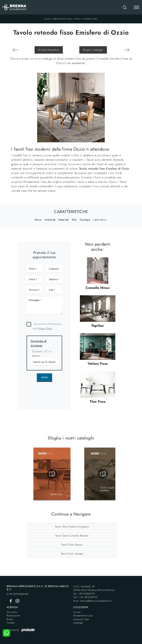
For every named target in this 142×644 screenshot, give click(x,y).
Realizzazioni (13, 616)
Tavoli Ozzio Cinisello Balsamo (72, 536)
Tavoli (77, 19)
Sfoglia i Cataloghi (93, 50)
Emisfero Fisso (90, 19)
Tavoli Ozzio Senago (72, 554)
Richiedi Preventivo (49, 50)
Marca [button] (38, 220)
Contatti (11, 623)
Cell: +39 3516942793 (85, 597)
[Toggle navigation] (136, 8)
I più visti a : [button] (100, 220)
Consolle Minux (98, 288)
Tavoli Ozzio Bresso (72, 545)
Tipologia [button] (85, 220)
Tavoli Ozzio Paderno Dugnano (72, 527)
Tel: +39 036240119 (84, 594)
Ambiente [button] (50, 220)
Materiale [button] (63, 220)
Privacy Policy (45, 328)
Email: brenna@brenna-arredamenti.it (93, 601)
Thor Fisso (98, 402)
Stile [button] (74, 220)
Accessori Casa (81, 619)
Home (47, 19)
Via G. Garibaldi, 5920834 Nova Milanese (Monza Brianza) (94, 588)
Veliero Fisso (98, 364)
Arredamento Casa (62, 19)
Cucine (77, 612)
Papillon (98, 326)
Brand (10, 619)
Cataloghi (78, 623)
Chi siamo (12, 612)
